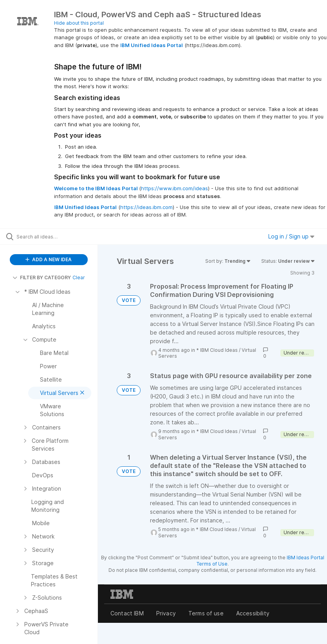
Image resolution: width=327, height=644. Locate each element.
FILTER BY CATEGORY (42, 277)
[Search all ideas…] (53, 236)
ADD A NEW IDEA (49, 259)
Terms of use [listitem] (206, 613)
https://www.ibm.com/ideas (174, 188)
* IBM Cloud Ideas (217, 350)
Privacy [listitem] (166, 613)
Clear (79, 277)
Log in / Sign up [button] (291, 236)
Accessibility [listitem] (253, 613)
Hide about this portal (79, 23)
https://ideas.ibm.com (146, 207)
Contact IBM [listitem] (127, 613)
